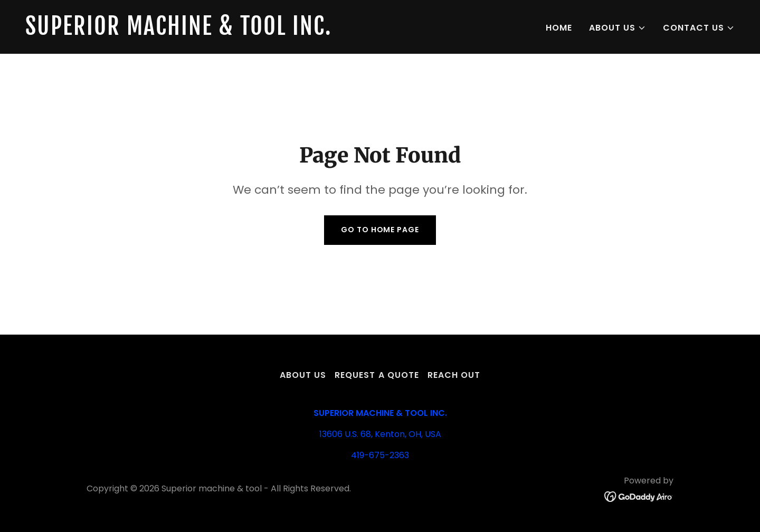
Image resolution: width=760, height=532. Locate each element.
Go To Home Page (380, 230)
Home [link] (559, 28)
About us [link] (303, 375)
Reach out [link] (454, 375)
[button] (617, 28)
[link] (198, 32)
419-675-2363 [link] (380, 455)
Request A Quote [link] (377, 375)
